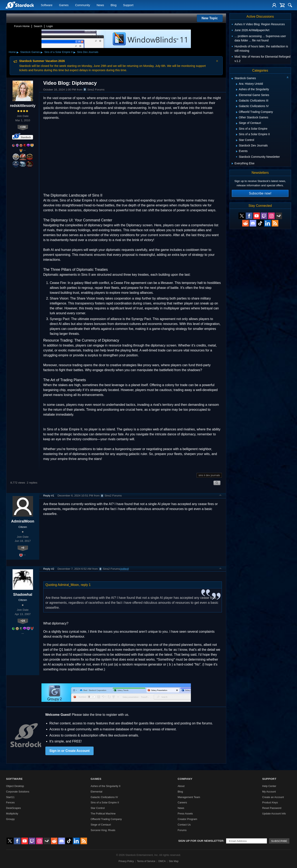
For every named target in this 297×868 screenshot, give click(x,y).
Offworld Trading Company (106, 819)
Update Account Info (274, 814)
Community (83, 5)
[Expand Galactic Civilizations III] (237, 101)
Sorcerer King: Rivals (103, 830)
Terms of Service (146, 861)
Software (47, 5)
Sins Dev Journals (88, 52)
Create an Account (273, 797)
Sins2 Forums (94, 89)
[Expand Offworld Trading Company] (237, 112)
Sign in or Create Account (70, 751)
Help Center (269, 786)
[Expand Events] (237, 151)
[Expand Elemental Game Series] (237, 95)
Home (12, 52)
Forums (182, 830)
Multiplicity (12, 814)
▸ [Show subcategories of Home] (18, 52)
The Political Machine (103, 814)
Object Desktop (15, 786)
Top (220, 496)
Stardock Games (30, 52)
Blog (114, 5)
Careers (182, 802)
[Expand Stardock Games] (232, 79)
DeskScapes (14, 808)
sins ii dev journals (209, 475)
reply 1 (86, 585)
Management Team (189, 797)
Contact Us (184, 825)
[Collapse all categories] (288, 77)
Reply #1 (49, 496)
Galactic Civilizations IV (104, 797)
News (100, 5)
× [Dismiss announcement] (217, 61)
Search (38, 26)
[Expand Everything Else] (232, 164)
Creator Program (187, 819)
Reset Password (272, 808)
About (181, 786)
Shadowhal (23, 595)
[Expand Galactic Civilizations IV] (237, 106)
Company (185, 779)
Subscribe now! (260, 193)
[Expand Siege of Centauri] (237, 124)
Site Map (174, 861)
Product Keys (270, 802)
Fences (10, 802)
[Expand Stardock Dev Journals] (237, 146)
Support (128, 5)
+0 (23, 548)
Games (64, 5)
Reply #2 (49, 569)
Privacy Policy (126, 861)
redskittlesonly (23, 106)
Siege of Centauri (101, 825)
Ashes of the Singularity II (106, 786)
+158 (23, 127)
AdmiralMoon (23, 521)
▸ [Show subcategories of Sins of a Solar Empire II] (75, 52)
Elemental (97, 792)
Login (50, 26)
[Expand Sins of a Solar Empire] (237, 129)
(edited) (124, 569)
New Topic (210, 18)
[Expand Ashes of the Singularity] (237, 90)
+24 (23, 621)
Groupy (10, 819)
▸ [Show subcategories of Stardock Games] (42, 52)
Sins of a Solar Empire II (58, 52)
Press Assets (185, 814)
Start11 (10, 797)
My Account (269, 792)
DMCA (162, 861)
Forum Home (22, 26)
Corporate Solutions (18, 792)
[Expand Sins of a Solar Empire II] (237, 135)
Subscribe (279, 841)
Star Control (98, 808)
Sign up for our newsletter (201, 841)
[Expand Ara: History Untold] (237, 84)
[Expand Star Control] (237, 140)
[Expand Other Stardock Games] (237, 118)
